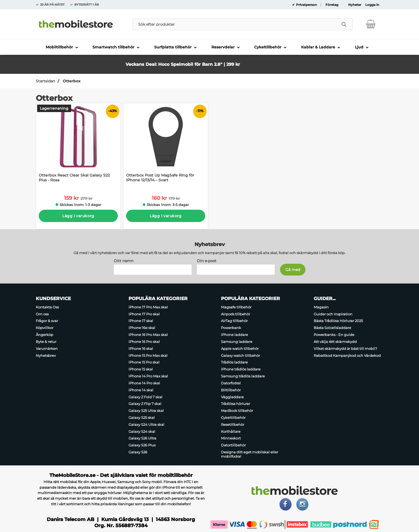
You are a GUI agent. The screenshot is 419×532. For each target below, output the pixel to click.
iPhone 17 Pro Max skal (148, 307)
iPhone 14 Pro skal (144, 383)
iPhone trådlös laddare (241, 369)
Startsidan (45, 81)
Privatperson (306, 5)
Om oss (42, 314)
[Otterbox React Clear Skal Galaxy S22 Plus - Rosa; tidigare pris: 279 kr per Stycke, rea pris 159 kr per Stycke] (78, 145)
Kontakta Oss (47, 307)
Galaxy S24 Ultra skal (146, 424)
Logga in (372, 5)
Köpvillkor (45, 328)
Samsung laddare (237, 341)
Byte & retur (46, 341)
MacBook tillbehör (237, 411)
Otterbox (71, 81)
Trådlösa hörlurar (236, 404)
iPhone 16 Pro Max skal (148, 335)
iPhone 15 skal (141, 369)
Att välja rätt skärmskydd (335, 341)
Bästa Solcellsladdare (332, 328)
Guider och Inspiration (333, 314)
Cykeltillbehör (233, 418)
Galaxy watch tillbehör (240, 355)
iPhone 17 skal (141, 321)
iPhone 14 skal (141, 390)
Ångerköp (44, 335)
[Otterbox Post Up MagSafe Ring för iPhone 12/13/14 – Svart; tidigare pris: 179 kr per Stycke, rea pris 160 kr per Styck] (166, 145)
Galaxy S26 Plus (142, 445)
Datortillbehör (233, 445)
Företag (332, 5)
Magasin (321, 307)
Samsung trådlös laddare (243, 376)
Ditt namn (124, 261)
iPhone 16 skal (141, 348)
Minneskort (231, 438)
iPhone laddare (234, 335)
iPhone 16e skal (142, 328)
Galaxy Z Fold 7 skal (146, 397)
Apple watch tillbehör (240, 348)
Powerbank (231, 328)
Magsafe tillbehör (236, 307)
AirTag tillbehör (234, 321)
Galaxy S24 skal (142, 431)
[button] (267, 59)
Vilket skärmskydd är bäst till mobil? (345, 348)
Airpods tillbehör (236, 314)
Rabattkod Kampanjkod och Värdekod (347, 355)
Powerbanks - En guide (334, 335)
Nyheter (355, 5)
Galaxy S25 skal (142, 418)
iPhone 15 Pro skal (144, 362)
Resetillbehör (233, 424)
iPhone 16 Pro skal (144, 341)
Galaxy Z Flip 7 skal (145, 404)
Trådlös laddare (234, 362)
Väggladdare (232, 397)
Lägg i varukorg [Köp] (78, 216)
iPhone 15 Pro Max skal (148, 355)
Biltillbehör (231, 390)
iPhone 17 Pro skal (144, 314)
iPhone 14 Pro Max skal (148, 376)
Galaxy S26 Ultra (142, 438)
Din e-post (207, 261)
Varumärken (47, 348)
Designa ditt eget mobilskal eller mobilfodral (250, 454)
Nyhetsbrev (46, 355)
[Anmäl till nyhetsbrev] (293, 269)
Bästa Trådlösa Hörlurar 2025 (338, 321)
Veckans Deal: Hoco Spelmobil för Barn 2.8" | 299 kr (183, 64)
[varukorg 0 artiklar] (371, 24)
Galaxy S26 (138, 452)
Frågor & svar (47, 321)
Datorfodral (231, 383)
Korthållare (231, 431)
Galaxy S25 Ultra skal (146, 411)
